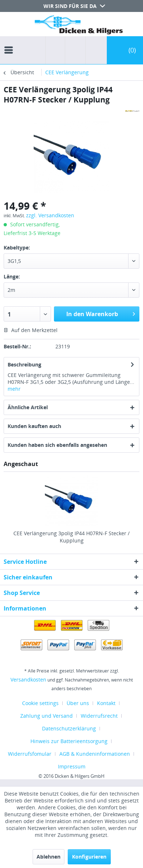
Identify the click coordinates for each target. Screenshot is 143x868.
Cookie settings (40, 703)
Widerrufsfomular (30, 754)
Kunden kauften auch (34, 426)
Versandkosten (28, 680)
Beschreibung (24, 364)
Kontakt (106, 703)
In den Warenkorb (101, 313)
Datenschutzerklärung (69, 728)
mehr (14, 389)
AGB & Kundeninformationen (95, 754)
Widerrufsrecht (99, 716)
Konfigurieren (89, 857)
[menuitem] (10, 43)
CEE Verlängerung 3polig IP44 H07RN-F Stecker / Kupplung (71, 537)
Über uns (78, 703)
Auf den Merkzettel (31, 330)
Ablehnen (49, 857)
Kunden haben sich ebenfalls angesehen (57, 445)
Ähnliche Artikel (28, 407)
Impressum (72, 766)
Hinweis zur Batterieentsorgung (69, 741)
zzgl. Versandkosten (50, 215)
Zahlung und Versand (47, 716)
